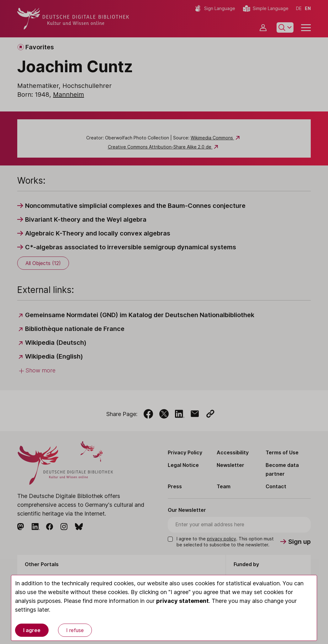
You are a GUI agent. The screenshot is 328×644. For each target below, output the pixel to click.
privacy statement (183, 601)
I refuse (75, 630)
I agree (32, 630)
